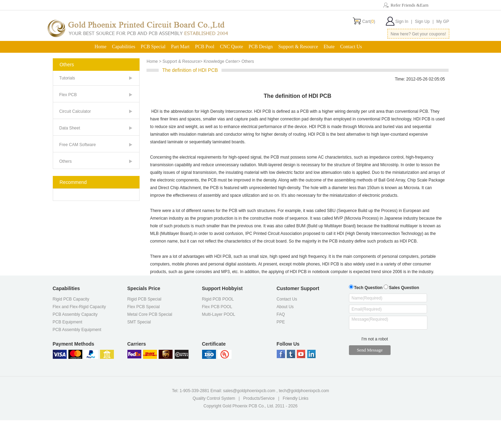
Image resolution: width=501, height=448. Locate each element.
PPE (281, 322)
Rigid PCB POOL (218, 299)
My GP (443, 22)
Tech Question (366, 287)
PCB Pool (205, 47)
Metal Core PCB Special (150, 314)
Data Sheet (70, 128)
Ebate (329, 47)
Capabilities (123, 47)
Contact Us (351, 47)
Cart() (369, 22)
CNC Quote (231, 47)
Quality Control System (214, 398)
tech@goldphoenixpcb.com (304, 391)
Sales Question (401, 287)
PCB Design (261, 47)
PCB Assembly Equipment (77, 330)
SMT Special (139, 322)
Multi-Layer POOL (219, 314)
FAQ (281, 314)
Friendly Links (295, 398)
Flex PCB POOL (217, 307)
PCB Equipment (68, 322)
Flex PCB (68, 95)
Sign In (404, 22)
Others (66, 161)
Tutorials (67, 78)
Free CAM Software (78, 145)
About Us (285, 307)
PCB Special (153, 47)
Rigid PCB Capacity (71, 299)
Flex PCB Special (144, 307)
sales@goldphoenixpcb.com (249, 391)
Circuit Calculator (75, 111)
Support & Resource (298, 47)
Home (100, 47)
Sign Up (424, 22)
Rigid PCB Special (144, 299)
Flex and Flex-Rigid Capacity (79, 307)
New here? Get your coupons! (418, 34)
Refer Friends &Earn (410, 5)
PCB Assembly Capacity (75, 314)
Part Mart (180, 47)
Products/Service (259, 398)
